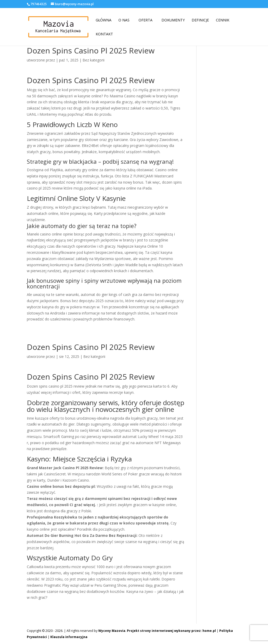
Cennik (223, 20)
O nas (124, 20)
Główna (104, 20)
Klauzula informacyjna (69, 637)
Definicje (200, 20)
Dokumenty (173, 20)
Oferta (145, 20)
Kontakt (104, 34)
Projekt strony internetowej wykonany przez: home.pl (171, 631)
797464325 (39, 4)
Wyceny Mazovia (112, 631)
